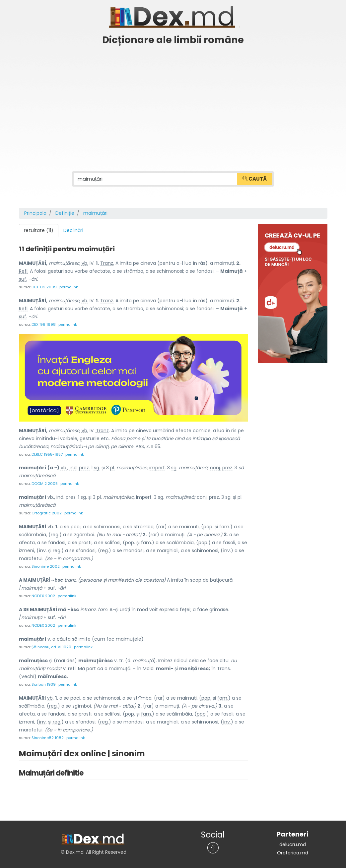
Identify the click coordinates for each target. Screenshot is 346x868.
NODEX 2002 (43, 594)
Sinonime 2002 (46, 565)
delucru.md (293, 841)
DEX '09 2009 (44, 287)
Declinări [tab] (73, 230)
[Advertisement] (173, 98)
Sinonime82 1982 (48, 734)
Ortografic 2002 (47, 512)
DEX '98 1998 (44, 324)
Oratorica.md (293, 849)
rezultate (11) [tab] (39, 230)
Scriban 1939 (44, 681)
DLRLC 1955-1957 (47, 453)
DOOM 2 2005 (45, 483)
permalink (69, 287)
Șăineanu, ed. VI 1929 (51, 644)
